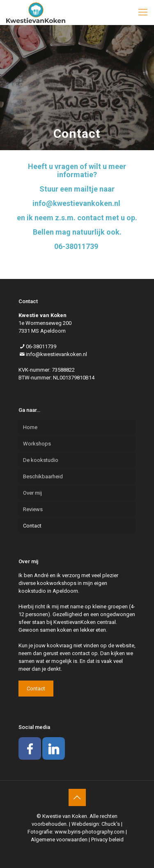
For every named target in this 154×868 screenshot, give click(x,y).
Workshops (37, 444)
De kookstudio (41, 460)
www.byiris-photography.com (90, 832)
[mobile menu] (143, 12)
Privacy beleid (107, 839)
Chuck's (111, 824)
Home (30, 427)
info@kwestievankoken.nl (56, 354)
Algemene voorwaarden (59, 839)
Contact (32, 526)
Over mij (32, 493)
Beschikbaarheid (43, 476)
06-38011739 (41, 346)
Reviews (33, 509)
